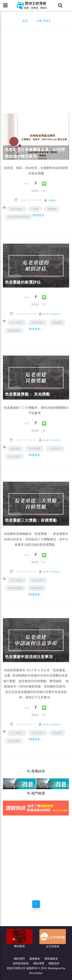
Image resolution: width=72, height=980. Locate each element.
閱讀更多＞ (39, 218)
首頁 (24, 21)
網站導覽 (39, 963)
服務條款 (35, 959)
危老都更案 (14, 330)
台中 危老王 (17, 322)
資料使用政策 (21, 963)
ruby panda (51, 314)
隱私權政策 (51, 959)
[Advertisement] (36, 65)
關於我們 (19, 959)
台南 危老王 (17, 209)
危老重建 (57, 322)
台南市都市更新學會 (19, 217)
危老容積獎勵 (15, 588)
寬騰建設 (52, 209)
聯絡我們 (54, 963)
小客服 (52, 200)
